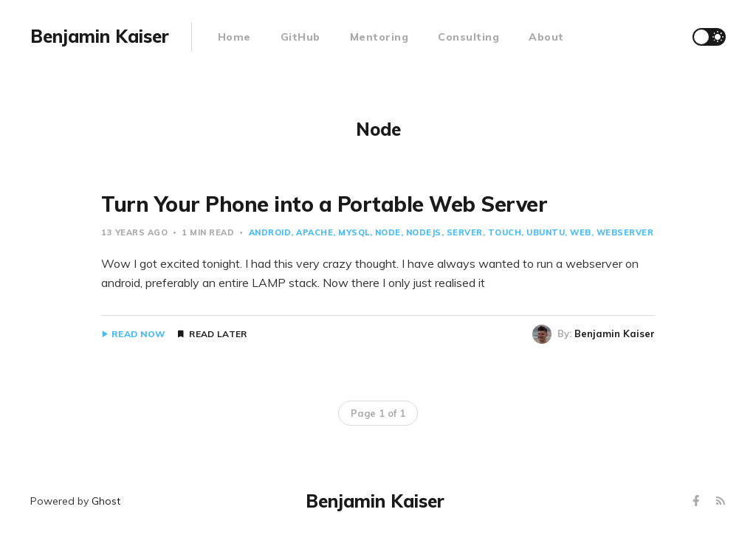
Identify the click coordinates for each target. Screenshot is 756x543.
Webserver (625, 232)
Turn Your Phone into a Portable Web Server (324, 204)
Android (270, 232)
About (546, 37)
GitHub (300, 37)
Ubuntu (546, 232)
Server (465, 232)
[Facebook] (698, 501)
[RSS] (721, 501)
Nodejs (424, 232)
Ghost (106, 501)
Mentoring (379, 37)
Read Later (218, 334)
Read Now (138, 334)
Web (581, 232)
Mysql (354, 232)
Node (388, 232)
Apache (315, 232)
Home (234, 37)
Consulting (468, 37)
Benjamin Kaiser (615, 333)
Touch (505, 232)
